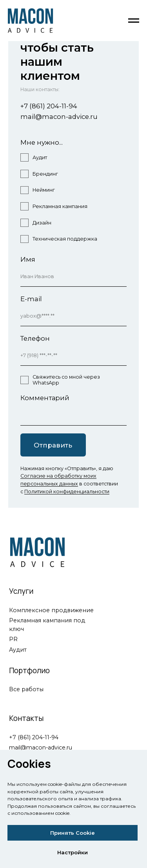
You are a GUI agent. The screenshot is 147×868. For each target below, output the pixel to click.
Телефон (35, 338)
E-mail (31, 299)
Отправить (53, 445)
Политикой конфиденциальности (67, 492)
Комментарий (45, 398)
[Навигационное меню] (134, 21)
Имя (28, 259)
